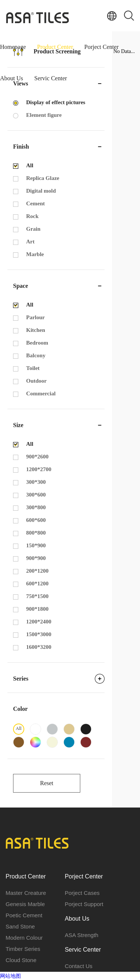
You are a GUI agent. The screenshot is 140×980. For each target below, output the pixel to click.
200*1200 (37, 571)
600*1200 (37, 584)
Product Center (55, 47)
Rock (32, 216)
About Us (12, 78)
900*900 (36, 558)
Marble (35, 254)
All (30, 165)
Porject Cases (82, 893)
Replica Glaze (43, 178)
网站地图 (10, 976)
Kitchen (36, 330)
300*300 (36, 482)
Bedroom (37, 343)
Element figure (44, 115)
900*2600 (37, 457)
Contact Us (78, 966)
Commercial (41, 393)
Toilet (33, 368)
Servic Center (51, 78)
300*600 (36, 495)
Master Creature (26, 893)
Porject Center (102, 47)
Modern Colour (24, 938)
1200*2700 (39, 469)
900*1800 (37, 609)
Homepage (13, 47)
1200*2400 (39, 622)
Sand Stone (20, 926)
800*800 (36, 533)
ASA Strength (81, 935)
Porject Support (84, 904)
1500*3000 (39, 634)
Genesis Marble (25, 904)
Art (30, 242)
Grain (33, 229)
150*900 (36, 545)
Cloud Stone (21, 960)
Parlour (35, 317)
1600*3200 (39, 647)
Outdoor (36, 381)
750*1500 (37, 596)
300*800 (36, 507)
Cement (35, 203)
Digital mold (41, 191)
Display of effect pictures (56, 102)
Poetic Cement (24, 915)
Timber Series (23, 949)
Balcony (36, 355)
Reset (47, 783)
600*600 (36, 520)
